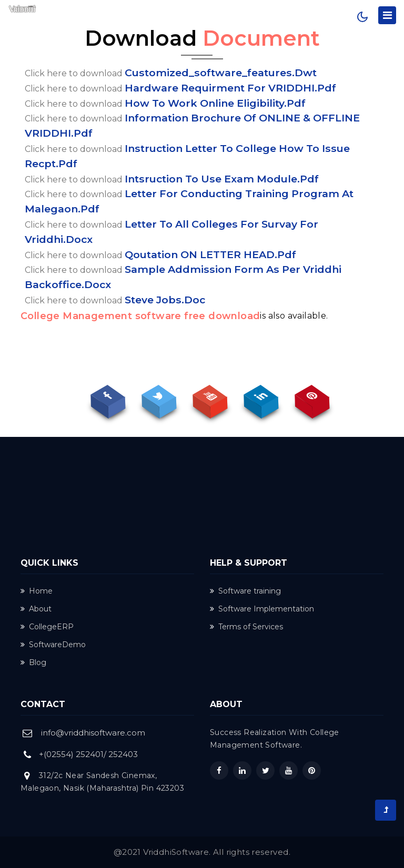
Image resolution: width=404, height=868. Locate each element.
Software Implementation (262, 609)
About (36, 609)
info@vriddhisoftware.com (93, 733)
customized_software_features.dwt (221, 73)
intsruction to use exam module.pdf (222, 179)
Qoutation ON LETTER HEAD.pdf (210, 254)
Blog (33, 662)
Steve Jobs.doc (165, 300)
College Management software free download (140, 316)
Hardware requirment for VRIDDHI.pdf (230, 88)
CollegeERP (47, 627)
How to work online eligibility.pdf (215, 103)
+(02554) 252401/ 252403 (88, 754)
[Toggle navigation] (387, 15)
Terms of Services (246, 627)
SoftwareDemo (53, 645)
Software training (245, 591)
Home (37, 591)
